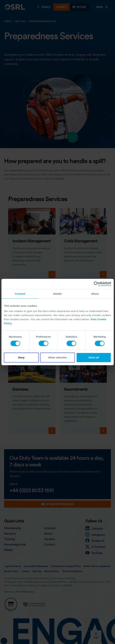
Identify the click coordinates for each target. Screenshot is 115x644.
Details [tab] (58, 294)
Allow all (94, 357)
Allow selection (57, 357)
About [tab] (95, 294)
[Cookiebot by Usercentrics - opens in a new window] (96, 284)
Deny (21, 357)
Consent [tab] (20, 294)
